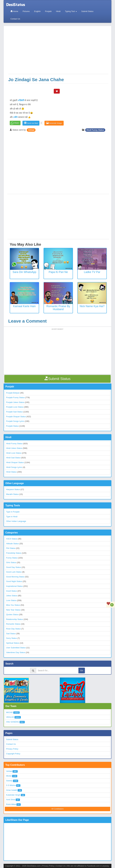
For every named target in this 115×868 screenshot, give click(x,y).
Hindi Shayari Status (15, 462)
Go (82, 670)
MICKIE (10, 712)
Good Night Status (14, 581)
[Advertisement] (58, 51)
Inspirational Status (14, 586)
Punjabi (48, 11)
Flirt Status (11, 548)
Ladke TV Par (92, 272)
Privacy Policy (12, 749)
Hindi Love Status (14, 453)
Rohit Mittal (11, 804)
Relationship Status (15, 619)
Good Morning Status (15, 577)
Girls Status (11, 562)
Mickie (9, 776)
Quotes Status (12, 614)
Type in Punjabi (13, 512)
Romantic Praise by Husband (58, 308)
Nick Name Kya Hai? (92, 306)
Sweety (9, 781)
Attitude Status (13, 544)
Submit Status (87, 11)
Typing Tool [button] (71, 11)
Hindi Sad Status (13, 458)
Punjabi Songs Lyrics (15, 421)
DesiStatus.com (34, 866)
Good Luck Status (14, 572)
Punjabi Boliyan (13, 393)
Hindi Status (11, 472)
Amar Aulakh (12, 790)
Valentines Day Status (16, 652)
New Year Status (13, 610)
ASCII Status (12, 539)
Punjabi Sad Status (14, 412)
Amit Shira (11, 800)
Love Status (11, 600)
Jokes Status (12, 596)
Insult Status (12, 591)
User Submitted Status (16, 648)
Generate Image (54, 123)
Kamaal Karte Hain (24, 306)
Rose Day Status (13, 629)
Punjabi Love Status (15, 407)
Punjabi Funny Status (15, 397)
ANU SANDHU (13, 722)
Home (14, 11)
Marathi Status (12, 494)
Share (16, 123)
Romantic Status (13, 624)
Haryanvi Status (13, 489)
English (37, 11)
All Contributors (57, 809)
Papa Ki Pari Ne (58, 272)
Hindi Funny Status (95, 130)
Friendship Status (14, 553)
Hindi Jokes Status (14, 448)
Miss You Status (13, 605)
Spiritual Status (13, 643)
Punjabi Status (12, 426)
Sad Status (11, 634)
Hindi (58, 11)
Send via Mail (31, 123)
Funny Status (12, 558)
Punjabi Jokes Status (15, 402)
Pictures (26, 11)
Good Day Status (14, 567)
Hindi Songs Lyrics (14, 467)
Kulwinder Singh (13, 795)
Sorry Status (12, 638)
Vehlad (31, 130)
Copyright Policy (13, 754)
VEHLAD (10, 717)
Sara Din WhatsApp (24, 272)
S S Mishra (11, 785)
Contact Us (15, 19)
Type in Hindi (12, 517)
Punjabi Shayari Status (16, 417)
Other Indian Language (16, 521)
